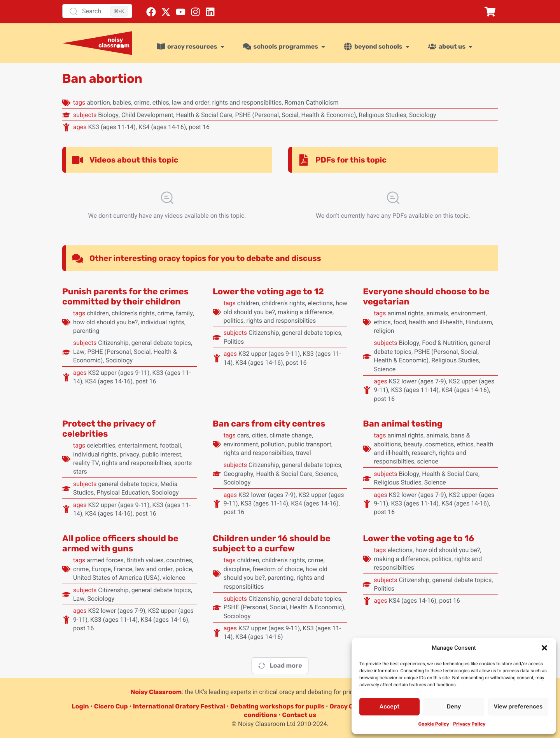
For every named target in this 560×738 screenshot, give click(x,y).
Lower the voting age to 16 (418, 538)
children (98, 313)
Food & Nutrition (444, 343)
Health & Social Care (204, 115)
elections (320, 303)
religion (384, 331)
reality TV (86, 463)
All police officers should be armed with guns (120, 543)
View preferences (518, 707)
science (428, 461)
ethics (161, 102)
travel (304, 453)
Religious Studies (382, 115)
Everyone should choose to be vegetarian (426, 296)
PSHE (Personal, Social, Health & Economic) (296, 115)
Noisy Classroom (156, 692)
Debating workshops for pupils (277, 706)
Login (80, 706)
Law (79, 352)
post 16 (199, 127)
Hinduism (479, 322)
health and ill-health (436, 322)
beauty (413, 444)
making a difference (305, 312)
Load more (280, 666)
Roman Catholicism (312, 102)
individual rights (162, 322)
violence (174, 578)
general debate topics (161, 343)
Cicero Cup (111, 706)
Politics (234, 342)
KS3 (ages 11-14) (112, 127)
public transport (309, 444)
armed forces (105, 560)
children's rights (133, 313)
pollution (273, 444)
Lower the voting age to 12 (268, 291)
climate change (291, 435)
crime (142, 102)
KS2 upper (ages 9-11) (119, 373)
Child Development (147, 115)
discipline (237, 569)
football (171, 445)
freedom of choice (278, 569)
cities (259, 435)
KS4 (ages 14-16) (162, 127)
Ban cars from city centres (269, 424)
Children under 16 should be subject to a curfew (272, 543)
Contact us (299, 715)
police (184, 569)
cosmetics (439, 444)
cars (243, 435)
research (424, 453)
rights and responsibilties (247, 102)
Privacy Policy (469, 724)
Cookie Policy (434, 724)
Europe (101, 569)
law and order (191, 102)
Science (385, 369)
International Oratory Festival (179, 706)
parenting (86, 331)
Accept (390, 707)
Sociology (423, 115)
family (184, 313)
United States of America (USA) (116, 578)
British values (145, 560)
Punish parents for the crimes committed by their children (125, 296)
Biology (108, 115)
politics (234, 321)
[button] (544, 648)
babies (122, 102)
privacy (129, 454)
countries (179, 560)
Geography (239, 474)
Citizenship (113, 343)
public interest (162, 454)
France (123, 569)
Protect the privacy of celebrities (109, 429)
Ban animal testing (402, 424)
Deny (454, 707)
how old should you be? (105, 322)
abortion (98, 102)
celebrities (101, 445)
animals (437, 313)
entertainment (138, 445)
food (400, 322)
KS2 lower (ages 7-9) (417, 381)
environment (468, 313)
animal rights (405, 313)
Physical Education (123, 492)
